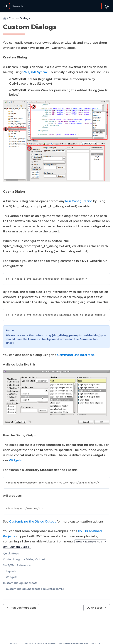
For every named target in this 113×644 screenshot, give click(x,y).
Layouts (11, 571)
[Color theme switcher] (107, 7)
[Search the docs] (55, 6)
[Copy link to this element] (61, 27)
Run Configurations (21, 608)
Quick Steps (11, 553)
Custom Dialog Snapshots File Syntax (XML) (35, 589)
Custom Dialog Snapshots (20, 583)
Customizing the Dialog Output (24, 559)
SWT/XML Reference (17, 565)
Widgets (12, 577)
